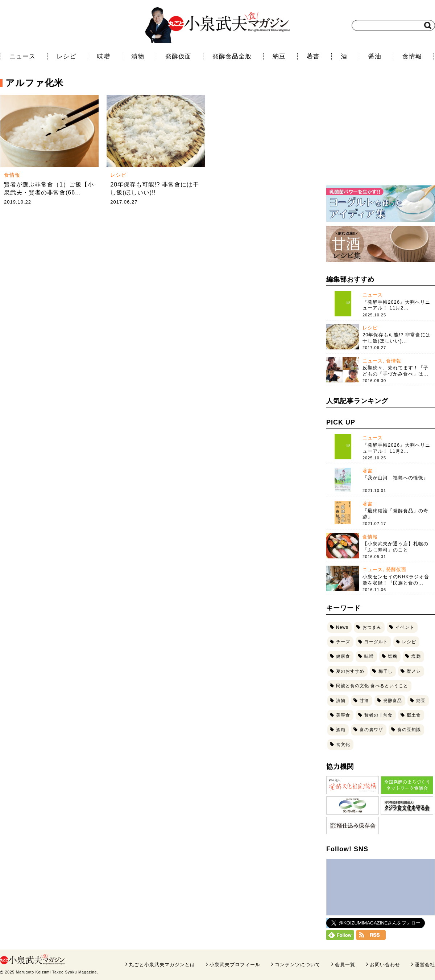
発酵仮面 (178, 56)
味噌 (104, 56)
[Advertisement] (381, 132)
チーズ (343, 642)
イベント (405, 627)
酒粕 (341, 730)
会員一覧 (345, 965)
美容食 (343, 715)
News (342, 627)
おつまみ (372, 627)
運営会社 (425, 965)
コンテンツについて (298, 965)
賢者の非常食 (378, 715)
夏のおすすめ (350, 671)
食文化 (343, 745)
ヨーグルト (376, 642)
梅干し (386, 671)
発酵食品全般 (232, 56)
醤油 (375, 56)
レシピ (66, 56)
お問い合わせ (385, 965)
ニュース (22, 56)
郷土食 (414, 715)
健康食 (343, 656)
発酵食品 (393, 701)
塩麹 (416, 656)
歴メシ (414, 671)
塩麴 (393, 656)
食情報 (412, 56)
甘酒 (364, 701)
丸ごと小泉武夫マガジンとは (162, 965)
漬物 (138, 56)
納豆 (279, 56)
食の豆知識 (409, 730)
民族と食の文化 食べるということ (372, 686)
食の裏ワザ (371, 730)
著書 (313, 56)
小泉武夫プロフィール (235, 965)
